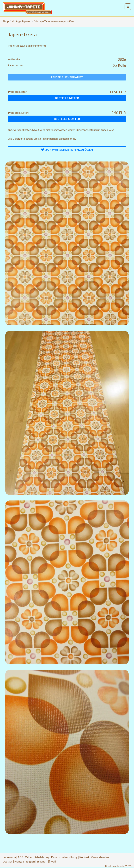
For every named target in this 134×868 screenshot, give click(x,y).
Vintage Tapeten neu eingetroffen (54, 21)
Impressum (9, 857)
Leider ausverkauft (67, 77)
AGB (20, 857)
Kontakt (84, 857)
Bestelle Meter (67, 98)
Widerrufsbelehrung (37, 857)
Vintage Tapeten (22, 21)
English (31, 861)
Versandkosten (22, 130)
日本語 (52, 861)
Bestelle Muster (67, 119)
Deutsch (8, 861)
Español (41, 861)
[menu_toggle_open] (128, 7)
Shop (6, 21)
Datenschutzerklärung (64, 857)
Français (19, 861)
